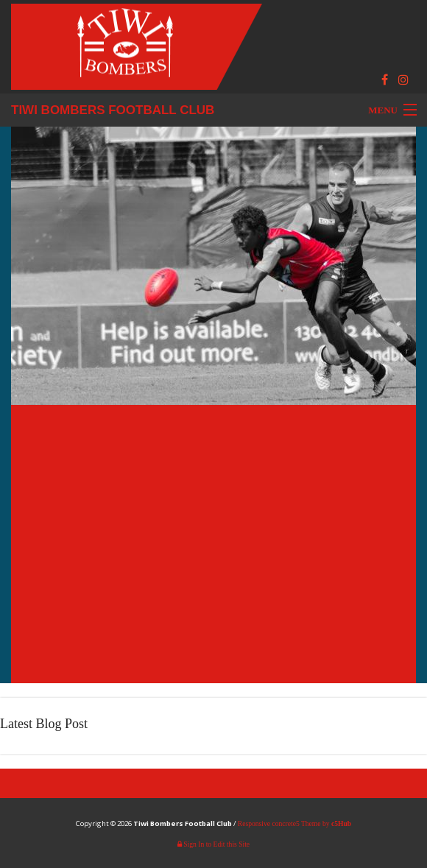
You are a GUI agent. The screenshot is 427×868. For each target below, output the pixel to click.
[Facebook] (385, 80)
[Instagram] (403, 80)
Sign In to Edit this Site (213, 844)
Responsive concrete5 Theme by (294, 823)
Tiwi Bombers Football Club (113, 110)
